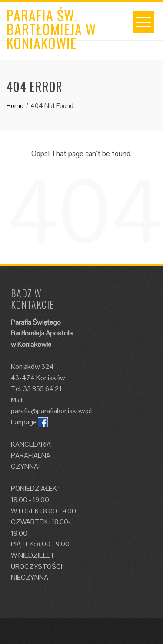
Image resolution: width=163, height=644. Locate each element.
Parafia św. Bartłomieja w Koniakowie (51, 29)
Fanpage (24, 422)
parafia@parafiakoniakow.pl (51, 411)
